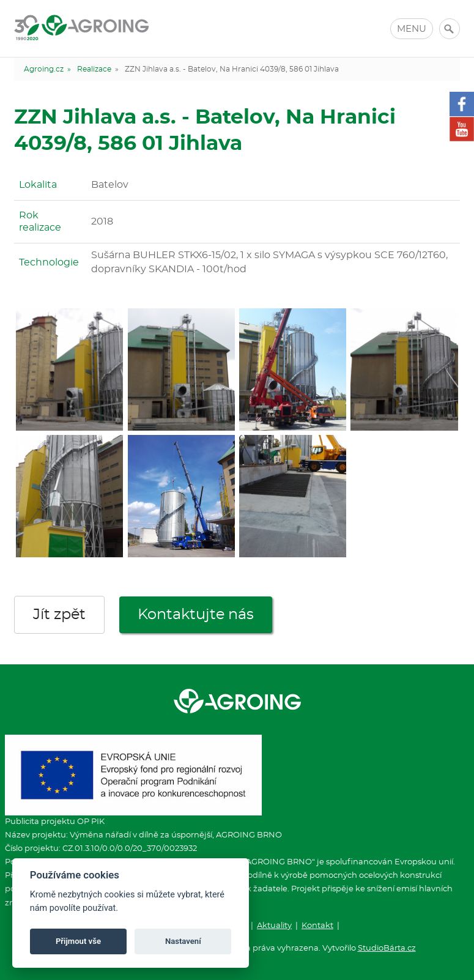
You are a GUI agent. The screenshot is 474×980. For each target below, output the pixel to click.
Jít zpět (59, 615)
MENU (412, 29)
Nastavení (183, 941)
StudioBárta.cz (387, 948)
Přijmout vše (78, 941)
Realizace (94, 69)
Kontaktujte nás (196, 615)
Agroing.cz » (47, 69)
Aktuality (274, 926)
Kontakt (317, 926)
